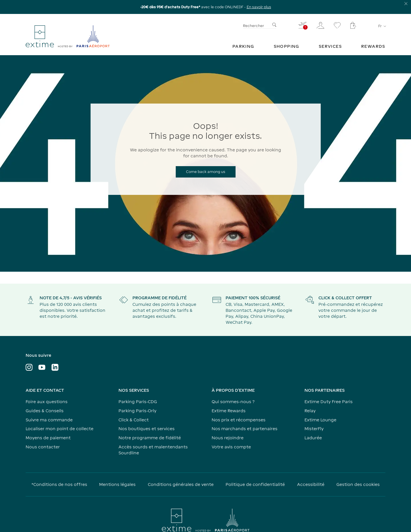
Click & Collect (134, 420)
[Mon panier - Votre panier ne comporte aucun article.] (353, 25)
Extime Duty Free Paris (329, 402)
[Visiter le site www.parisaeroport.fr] (206, 520)
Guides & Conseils (45, 411)
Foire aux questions (47, 402)
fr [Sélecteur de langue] (382, 26)
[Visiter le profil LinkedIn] (55, 367)
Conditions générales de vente (181, 484)
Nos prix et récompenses (239, 420)
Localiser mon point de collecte (60, 429)
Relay (310, 411)
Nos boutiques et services (147, 429)
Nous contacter (43, 447)
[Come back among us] (206, 172)
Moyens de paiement (48, 438)
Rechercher (253, 26)
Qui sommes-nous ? (233, 402)
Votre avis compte (231, 447)
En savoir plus (259, 7)
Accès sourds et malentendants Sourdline (153, 450)
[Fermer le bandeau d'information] (406, 4)
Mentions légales (117, 484)
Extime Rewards (229, 411)
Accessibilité (311, 484)
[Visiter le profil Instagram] (29, 367)
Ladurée (313, 438)
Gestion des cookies (358, 484)
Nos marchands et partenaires (245, 429)
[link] (243, 46)
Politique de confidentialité (255, 484)
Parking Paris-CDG (138, 402)
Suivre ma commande (49, 420)
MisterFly (314, 429)
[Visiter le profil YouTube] (42, 367)
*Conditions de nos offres (59, 484)
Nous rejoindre (228, 438)
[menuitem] (243, 46)
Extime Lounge (320, 420)
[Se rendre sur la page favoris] (337, 25)
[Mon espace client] (320, 25)
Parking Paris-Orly (137, 411)
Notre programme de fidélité (150, 438)
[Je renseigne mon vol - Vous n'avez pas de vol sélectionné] (303, 25)
